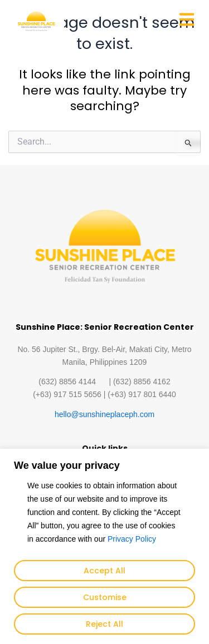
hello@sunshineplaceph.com (104, 414)
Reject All (104, 624)
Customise (105, 597)
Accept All (104, 571)
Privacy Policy (132, 539)
